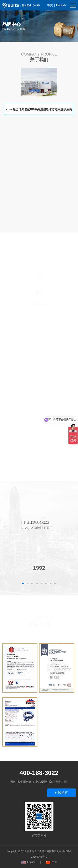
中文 (50, 5)
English (28, 862)
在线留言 (61, 793)
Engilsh (61, 5)
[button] (23, 584)
